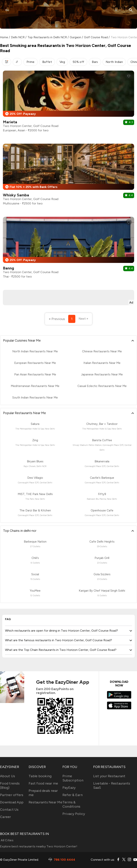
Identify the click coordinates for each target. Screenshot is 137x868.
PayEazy (69, 788)
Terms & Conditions (71, 804)
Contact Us (9, 810)
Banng (8, 268)
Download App (12, 802)
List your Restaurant (109, 776)
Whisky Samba (16, 195)
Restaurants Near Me (45, 802)
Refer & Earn (73, 795)
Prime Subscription (73, 778)
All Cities (7, 840)
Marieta (10, 122)
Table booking (40, 776)
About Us (7, 776)
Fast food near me (43, 783)
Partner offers (12, 795)
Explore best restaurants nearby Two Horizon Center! (39, 846)
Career (6, 817)
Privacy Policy (74, 814)
